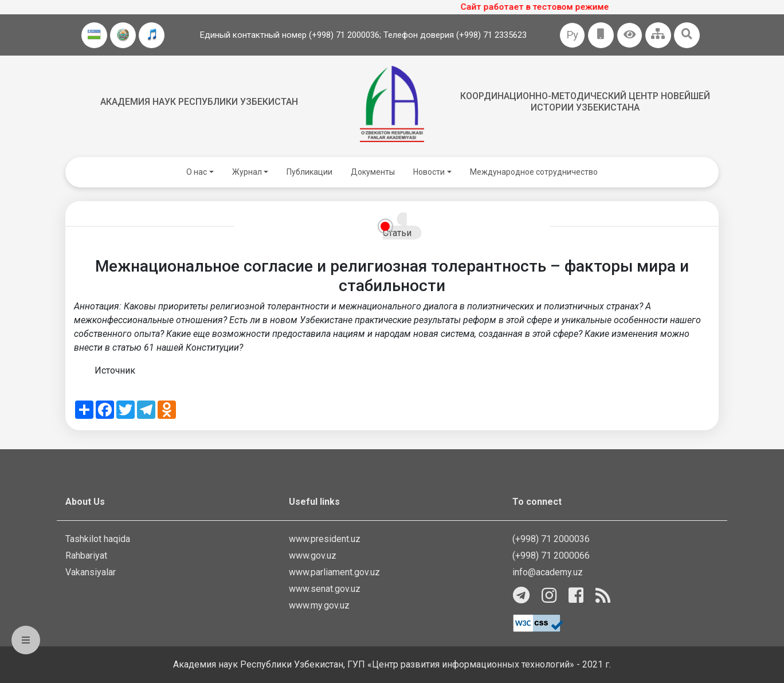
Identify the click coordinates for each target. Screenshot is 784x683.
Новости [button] (429, 172)
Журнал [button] (247, 172)
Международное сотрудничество (534, 172)
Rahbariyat (86, 556)
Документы (373, 172)
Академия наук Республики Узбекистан (199, 102)
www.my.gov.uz (319, 605)
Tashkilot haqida (98, 539)
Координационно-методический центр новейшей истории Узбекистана (585, 101)
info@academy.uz (548, 572)
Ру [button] (572, 35)
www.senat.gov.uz (325, 589)
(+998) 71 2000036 (551, 539)
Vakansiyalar (91, 572)
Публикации (309, 172)
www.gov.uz (313, 556)
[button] (630, 35)
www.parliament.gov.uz (334, 572)
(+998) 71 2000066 (551, 556)
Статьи (397, 233)
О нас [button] (197, 172)
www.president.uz (325, 539)
